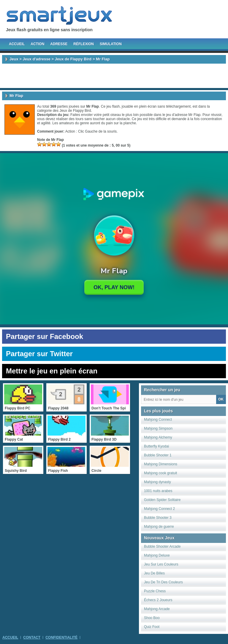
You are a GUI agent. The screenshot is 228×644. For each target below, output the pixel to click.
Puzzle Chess (155, 591)
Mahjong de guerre (159, 527)
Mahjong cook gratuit (160, 473)
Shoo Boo (152, 618)
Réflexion (84, 44)
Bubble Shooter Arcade (162, 546)
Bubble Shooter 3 (158, 518)
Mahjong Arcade (157, 609)
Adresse (59, 44)
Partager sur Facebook (45, 336)
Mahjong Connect (158, 420)
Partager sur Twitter (39, 354)
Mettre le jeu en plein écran (52, 371)
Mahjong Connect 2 (159, 509)
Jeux (14, 59)
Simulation (111, 44)
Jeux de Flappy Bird (73, 59)
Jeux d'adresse (36, 59)
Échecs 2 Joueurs (158, 600)
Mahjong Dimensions (161, 464)
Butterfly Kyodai (156, 446)
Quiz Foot (152, 627)
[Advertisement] (114, 76)
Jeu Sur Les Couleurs (161, 564)
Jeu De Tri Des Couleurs (163, 582)
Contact (32, 637)
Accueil (17, 44)
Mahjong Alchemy (158, 437)
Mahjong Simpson (158, 428)
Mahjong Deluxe (157, 555)
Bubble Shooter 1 (158, 455)
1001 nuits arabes (158, 491)
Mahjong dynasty (157, 482)
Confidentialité (61, 637)
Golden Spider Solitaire (162, 500)
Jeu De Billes (154, 573)
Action (37, 44)
